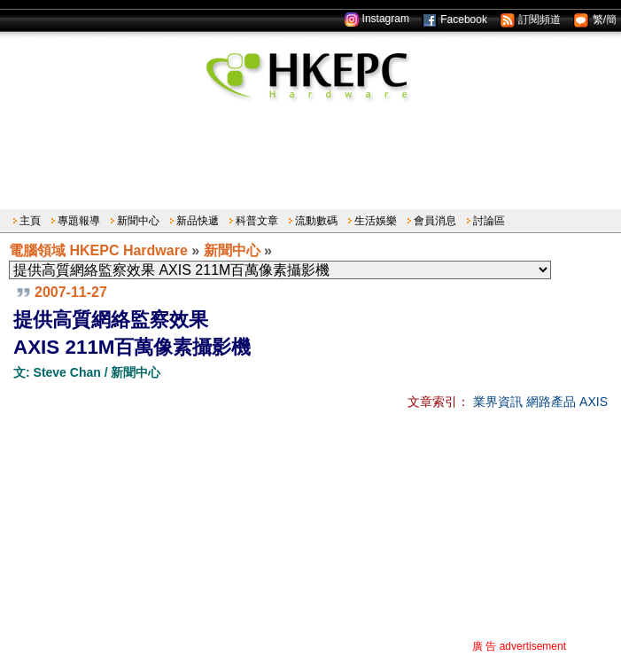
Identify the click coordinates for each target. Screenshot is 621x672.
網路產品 (551, 402)
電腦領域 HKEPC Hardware (98, 250)
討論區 (489, 221)
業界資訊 (498, 402)
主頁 (30, 221)
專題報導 (79, 221)
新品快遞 (198, 221)
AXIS (594, 402)
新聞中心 (138, 221)
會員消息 (435, 221)
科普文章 (257, 221)
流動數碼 (316, 221)
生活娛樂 (376, 221)
